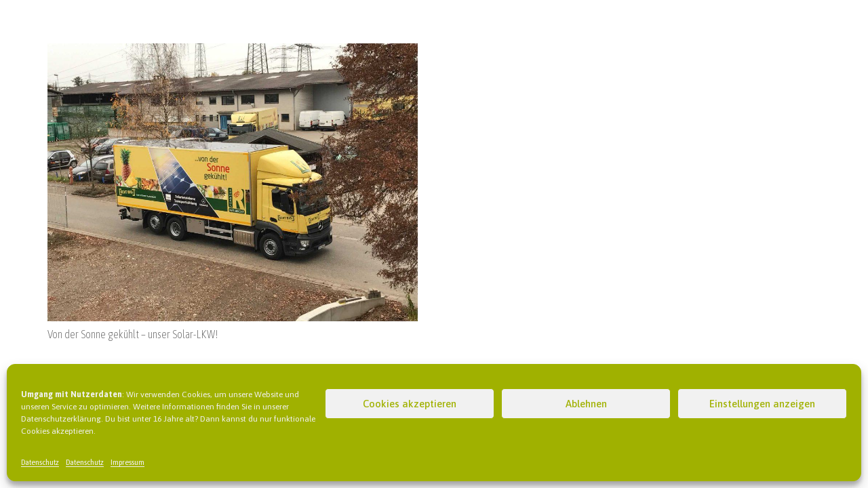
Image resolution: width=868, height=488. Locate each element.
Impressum (127, 462)
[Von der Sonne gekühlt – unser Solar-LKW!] (233, 52)
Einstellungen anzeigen (762, 404)
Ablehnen (586, 404)
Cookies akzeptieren (410, 404)
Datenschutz (40, 462)
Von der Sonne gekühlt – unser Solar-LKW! (133, 334)
